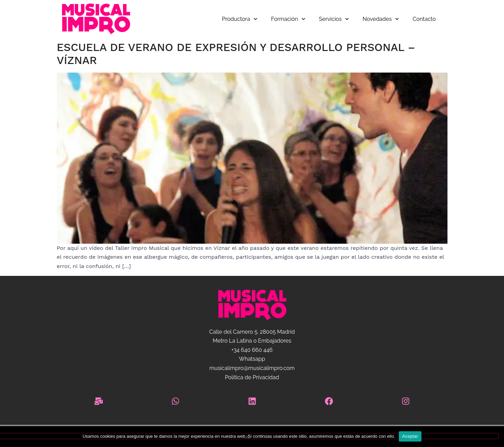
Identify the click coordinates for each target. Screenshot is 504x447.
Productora (240, 19)
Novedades (381, 19)
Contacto (424, 19)
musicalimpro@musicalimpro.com (252, 368)
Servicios (334, 19)
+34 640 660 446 (252, 350)
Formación (288, 19)
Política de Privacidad (252, 377)
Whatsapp (252, 359)
